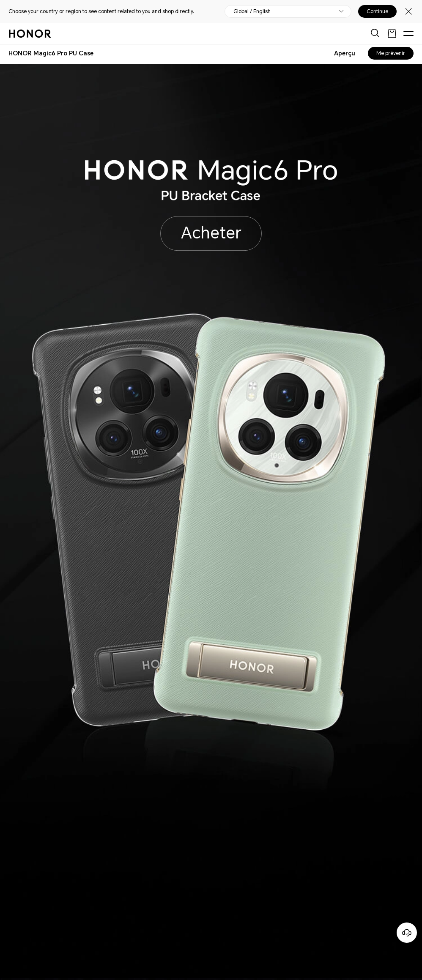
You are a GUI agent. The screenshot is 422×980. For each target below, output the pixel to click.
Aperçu (345, 53)
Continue (377, 11)
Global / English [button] (252, 11)
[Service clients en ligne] (407, 933)
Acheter (211, 233)
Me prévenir (391, 53)
